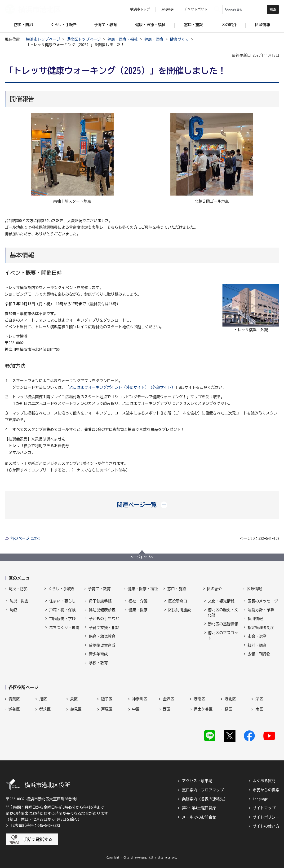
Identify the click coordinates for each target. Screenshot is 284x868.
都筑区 (45, 709)
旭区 (43, 699)
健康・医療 (154, 39)
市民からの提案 (266, 790)
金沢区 (169, 699)
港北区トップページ (84, 39)
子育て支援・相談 (104, 628)
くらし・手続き (62, 589)
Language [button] (167, 9)
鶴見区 (76, 709)
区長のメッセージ (263, 601)
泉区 (74, 699)
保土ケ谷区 (203, 709)
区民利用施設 (180, 610)
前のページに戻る (26, 538)
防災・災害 (19, 601)
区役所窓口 (178, 601)
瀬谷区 (14, 709)
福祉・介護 (138, 601)
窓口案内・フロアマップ (203, 790)
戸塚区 (107, 709)
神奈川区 (140, 699)
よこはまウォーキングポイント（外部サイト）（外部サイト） (122, 387)
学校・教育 (98, 663)
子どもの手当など (104, 619)
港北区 (230, 699)
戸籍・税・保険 (62, 610)
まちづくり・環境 (64, 628)
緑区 (228, 709)
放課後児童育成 (102, 645)
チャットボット (196, 9)
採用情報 (255, 619)
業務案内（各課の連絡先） (205, 799)
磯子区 (107, 699)
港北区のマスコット (223, 635)
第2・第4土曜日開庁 (199, 808)
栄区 (259, 699)
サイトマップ (264, 808)
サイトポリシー (266, 817)
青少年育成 (98, 654)
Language (260, 799)
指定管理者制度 (261, 628)
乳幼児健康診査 (102, 610)
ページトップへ (142, 557)
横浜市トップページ (43, 39)
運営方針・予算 (261, 610)
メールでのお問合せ (199, 817)
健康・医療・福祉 (123, 39)
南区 (259, 709)
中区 (136, 709)
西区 (167, 709)
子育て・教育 (99, 589)
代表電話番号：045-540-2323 (35, 825)
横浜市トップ (140, 9)
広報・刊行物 (259, 654)
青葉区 (14, 699)
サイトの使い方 (266, 826)
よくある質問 (264, 781)
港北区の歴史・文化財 (223, 612)
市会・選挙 (257, 636)
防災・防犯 (18, 589)
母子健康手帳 (100, 601)
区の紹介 (215, 589)
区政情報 (254, 589)
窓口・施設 (177, 589)
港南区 (200, 699)
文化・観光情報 (221, 601)
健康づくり (179, 39)
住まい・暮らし (62, 601)
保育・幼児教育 (102, 636)
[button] (142, 505)
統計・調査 (257, 645)
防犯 (13, 610)
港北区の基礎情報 (223, 624)
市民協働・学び (62, 619)
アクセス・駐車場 (197, 781)
